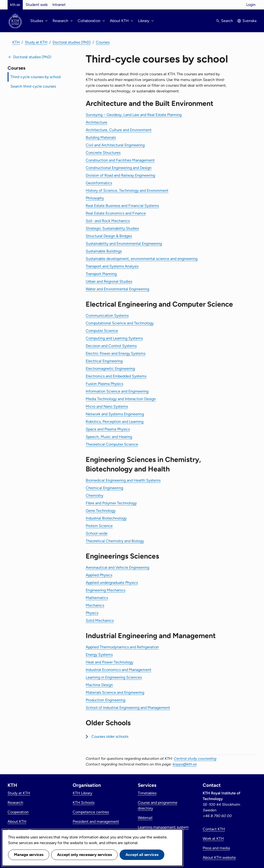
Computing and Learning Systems (114, 338)
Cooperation (18, 812)
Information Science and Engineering (117, 391)
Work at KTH (213, 839)
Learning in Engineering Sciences (114, 677)
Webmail (145, 818)
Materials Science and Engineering (115, 692)
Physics (92, 613)
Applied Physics (99, 575)
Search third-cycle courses (33, 86)
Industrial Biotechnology (106, 518)
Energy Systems (99, 655)
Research (15, 803)
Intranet (59, 5)
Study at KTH (36, 42)
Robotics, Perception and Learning (115, 422)
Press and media (216, 848)
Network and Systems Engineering (115, 414)
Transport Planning (101, 274)
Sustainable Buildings (104, 251)
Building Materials (101, 137)
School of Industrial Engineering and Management (128, 708)
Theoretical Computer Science (112, 444)
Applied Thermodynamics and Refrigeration (122, 647)
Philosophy (95, 198)
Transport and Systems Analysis (112, 266)
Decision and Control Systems (111, 346)
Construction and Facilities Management (120, 160)
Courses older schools (110, 736)
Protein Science (99, 526)
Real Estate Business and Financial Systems (122, 206)
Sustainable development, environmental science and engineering (142, 259)
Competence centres (91, 812)
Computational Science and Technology (120, 323)
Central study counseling (195, 758)
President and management (96, 821)
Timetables (147, 793)
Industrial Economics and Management (119, 670)
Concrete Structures (103, 153)
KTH (16, 42)
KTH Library (82, 793)
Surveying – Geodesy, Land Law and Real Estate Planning (134, 115)
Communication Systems (107, 315)
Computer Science (102, 331)
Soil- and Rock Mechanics (108, 221)
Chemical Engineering (104, 488)
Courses (103, 42)
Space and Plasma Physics (108, 429)
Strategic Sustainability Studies (112, 228)
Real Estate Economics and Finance (116, 213)
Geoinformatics (99, 183)
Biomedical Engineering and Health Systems (123, 480)
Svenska (249, 21)
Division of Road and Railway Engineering (120, 175)
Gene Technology (101, 511)
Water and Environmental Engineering (117, 289)
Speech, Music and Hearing (109, 437)
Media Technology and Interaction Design (121, 399)
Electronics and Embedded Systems (116, 376)
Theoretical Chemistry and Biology (115, 541)
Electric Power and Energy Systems (116, 353)
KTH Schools (84, 803)
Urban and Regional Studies (109, 281)
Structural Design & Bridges (109, 236)
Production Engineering (105, 700)
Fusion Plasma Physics (104, 384)
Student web (37, 5)
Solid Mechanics (100, 620)
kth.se (15, 5)
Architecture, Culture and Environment (119, 130)
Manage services (29, 855)
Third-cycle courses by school (36, 77)
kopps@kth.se (185, 764)
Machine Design (99, 685)
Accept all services (142, 855)
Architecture (96, 122)
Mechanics (95, 605)
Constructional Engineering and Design (119, 168)
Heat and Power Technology (110, 662)
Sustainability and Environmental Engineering (124, 244)
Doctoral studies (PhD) (72, 42)
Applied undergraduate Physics (112, 583)
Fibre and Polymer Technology (111, 503)
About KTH (17, 821)
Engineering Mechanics (105, 590)
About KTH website (219, 857)
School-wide (97, 533)
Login (251, 5)
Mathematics (97, 598)
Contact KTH (214, 829)
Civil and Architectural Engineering (115, 145)
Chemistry (94, 495)
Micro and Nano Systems (107, 406)
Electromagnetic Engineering (110, 369)
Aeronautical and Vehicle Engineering (117, 567)
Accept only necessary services (84, 855)
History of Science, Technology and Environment (127, 190)
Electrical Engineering (104, 361)
